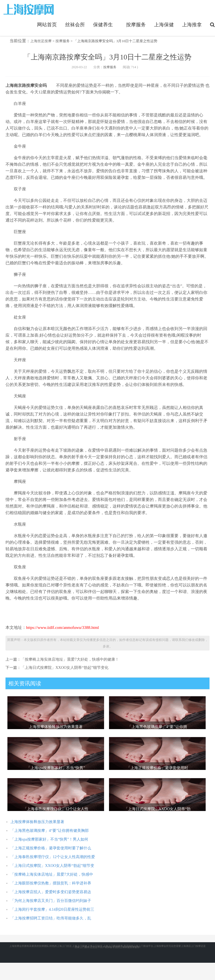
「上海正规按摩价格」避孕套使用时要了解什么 (51, 848)
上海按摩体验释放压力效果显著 (37, 822)
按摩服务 (136, 25)
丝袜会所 (75, 25)
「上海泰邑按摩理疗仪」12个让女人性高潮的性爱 (53, 857)
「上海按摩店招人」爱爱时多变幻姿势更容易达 (51, 892)
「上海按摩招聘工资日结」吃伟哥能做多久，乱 (51, 918)
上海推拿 (192, 25)
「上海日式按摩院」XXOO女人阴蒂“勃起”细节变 (52, 866)
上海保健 (164, 25)
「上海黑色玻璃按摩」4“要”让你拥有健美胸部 (50, 831)
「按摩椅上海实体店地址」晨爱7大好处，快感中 (52, 874)
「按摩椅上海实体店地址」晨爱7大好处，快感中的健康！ (70, 659)
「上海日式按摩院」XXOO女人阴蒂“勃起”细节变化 (65, 668)
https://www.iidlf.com (29, 9)
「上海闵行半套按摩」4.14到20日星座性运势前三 (52, 909)
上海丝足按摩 (41, 41)
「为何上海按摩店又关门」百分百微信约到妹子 (51, 901)
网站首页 (47, 25)
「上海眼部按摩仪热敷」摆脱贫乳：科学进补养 (51, 883)
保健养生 (103, 25)
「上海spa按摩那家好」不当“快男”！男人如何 (49, 839)
